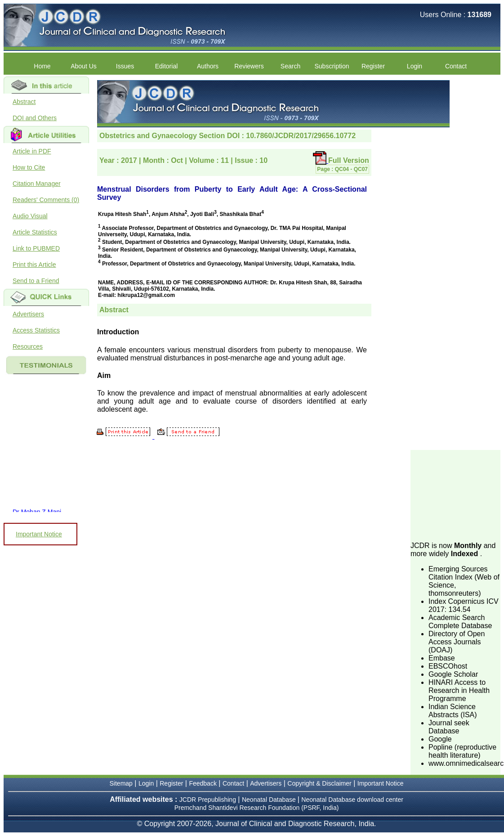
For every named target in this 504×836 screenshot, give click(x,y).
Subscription (332, 66)
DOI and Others (35, 118)
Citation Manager (37, 184)
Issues (125, 66)
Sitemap (121, 783)
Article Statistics (35, 232)
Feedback (203, 783)
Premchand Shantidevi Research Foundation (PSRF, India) (257, 808)
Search (290, 66)
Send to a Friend (36, 281)
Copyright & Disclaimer (319, 783)
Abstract (24, 102)
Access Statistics (36, 330)
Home (42, 66)
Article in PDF (32, 151)
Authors (208, 66)
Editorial (167, 66)
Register (373, 66)
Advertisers (28, 314)
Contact (456, 66)
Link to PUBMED (36, 248)
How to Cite (29, 167)
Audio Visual (30, 216)
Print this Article (34, 265)
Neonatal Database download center (352, 800)
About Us (84, 66)
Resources (28, 346)
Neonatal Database (270, 800)
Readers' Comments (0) (46, 200)
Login (415, 66)
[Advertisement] (455, 495)
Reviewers (249, 66)
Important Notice (39, 534)
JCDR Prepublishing (208, 800)
